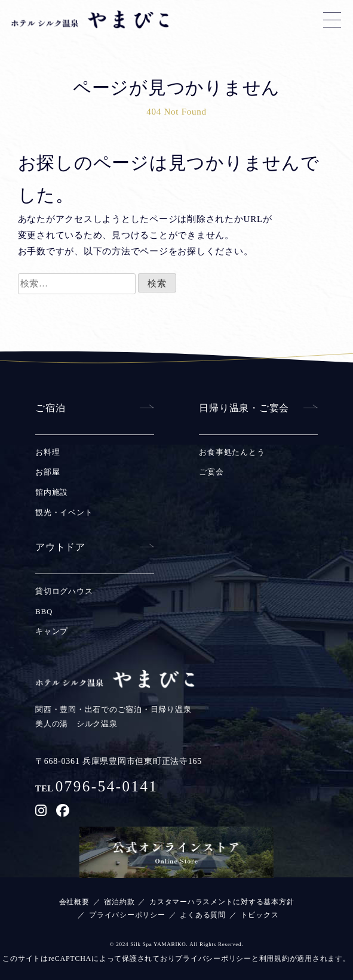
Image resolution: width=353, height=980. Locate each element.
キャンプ (52, 631)
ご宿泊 (50, 408)
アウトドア (60, 547)
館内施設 (52, 492)
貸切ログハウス (64, 591)
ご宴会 (211, 472)
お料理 (47, 452)
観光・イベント (64, 512)
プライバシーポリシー (127, 915)
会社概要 (74, 902)
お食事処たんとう (232, 452)
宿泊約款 (119, 902)
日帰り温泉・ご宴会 (244, 408)
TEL (96, 789)
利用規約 (274, 959)
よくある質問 (203, 915)
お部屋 (47, 472)
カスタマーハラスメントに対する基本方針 (222, 902)
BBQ (44, 611)
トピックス (260, 915)
